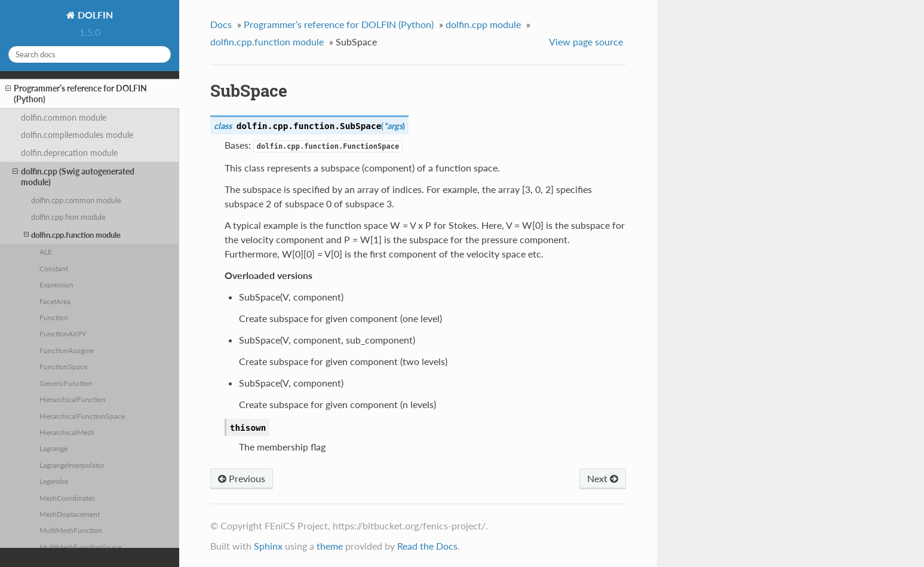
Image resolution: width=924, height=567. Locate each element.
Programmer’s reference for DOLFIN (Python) (76, 94)
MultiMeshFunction (71, 530)
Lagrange (53, 448)
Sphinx (268, 546)
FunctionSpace (63, 366)
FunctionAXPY (63, 333)
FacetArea (55, 301)
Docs (221, 24)
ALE (46, 252)
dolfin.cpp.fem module (68, 217)
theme (330, 546)
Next (603, 478)
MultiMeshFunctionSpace (80, 547)
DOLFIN (94, 15)
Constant (54, 268)
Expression (56, 284)
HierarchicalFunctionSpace (82, 416)
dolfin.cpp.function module (72, 235)
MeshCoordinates (67, 498)
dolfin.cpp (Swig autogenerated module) (73, 177)
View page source (586, 42)
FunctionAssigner (67, 350)
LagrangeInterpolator (72, 465)
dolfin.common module (64, 117)
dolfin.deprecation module (69, 153)
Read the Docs (427, 546)
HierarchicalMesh (67, 432)
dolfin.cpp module (483, 24)
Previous (242, 478)
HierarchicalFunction (73, 399)
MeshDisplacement (70, 514)
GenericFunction (66, 383)
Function (54, 317)
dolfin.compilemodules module (77, 135)
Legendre (54, 481)
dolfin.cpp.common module (76, 200)
